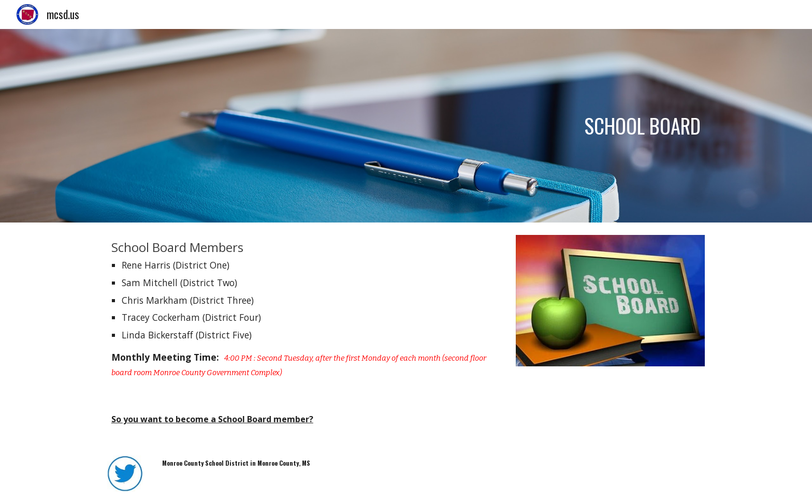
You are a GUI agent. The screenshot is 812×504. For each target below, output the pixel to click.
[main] (406, 126)
